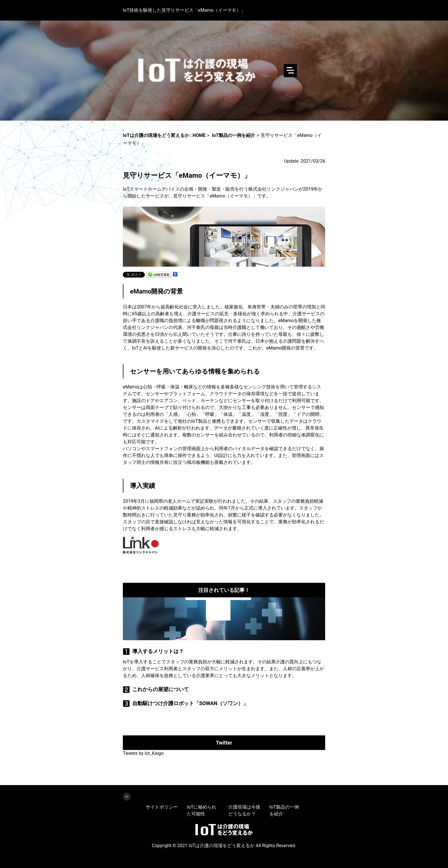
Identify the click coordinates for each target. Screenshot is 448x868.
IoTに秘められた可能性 (202, 810)
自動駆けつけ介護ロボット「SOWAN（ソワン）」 (190, 703)
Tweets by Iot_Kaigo (143, 753)
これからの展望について (161, 689)
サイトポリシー (162, 807)
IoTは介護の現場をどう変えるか (224, 71)
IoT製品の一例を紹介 (284, 810)
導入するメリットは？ (158, 651)
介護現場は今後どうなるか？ (244, 810)
